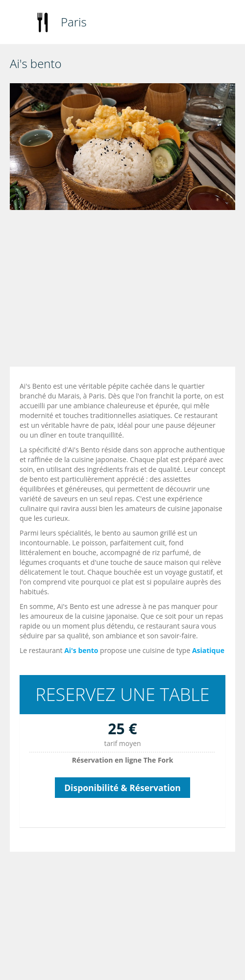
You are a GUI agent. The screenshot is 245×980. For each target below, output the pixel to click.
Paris (74, 22)
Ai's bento (81, 650)
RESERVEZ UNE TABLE (122, 694)
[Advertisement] (125, 291)
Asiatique (208, 650)
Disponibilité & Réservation (122, 788)
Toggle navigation (18, 23)
